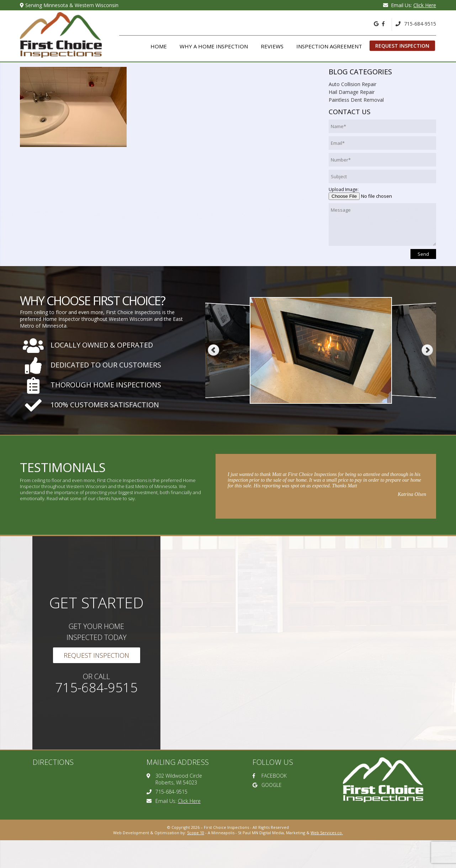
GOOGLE (267, 785)
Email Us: (410, 5)
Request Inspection (402, 46)
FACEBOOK (270, 776)
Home (159, 46)
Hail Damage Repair (352, 92)
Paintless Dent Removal (356, 100)
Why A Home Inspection (214, 46)
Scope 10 (196, 833)
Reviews (272, 46)
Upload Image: (344, 189)
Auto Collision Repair (352, 84)
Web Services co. (327, 833)
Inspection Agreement (329, 46)
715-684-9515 (416, 24)
